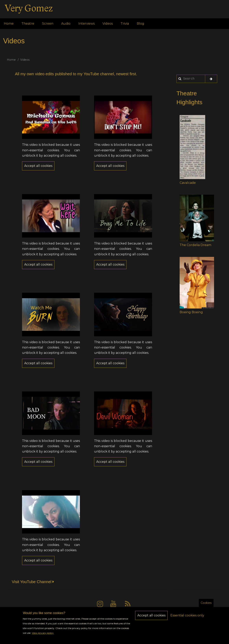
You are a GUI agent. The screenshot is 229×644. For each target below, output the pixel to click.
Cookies (206, 606)
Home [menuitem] (9, 24)
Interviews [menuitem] (86, 24)
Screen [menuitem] (48, 24)
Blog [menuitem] (140, 24)
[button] (192, 147)
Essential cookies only (187, 618)
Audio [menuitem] (66, 24)
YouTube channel (99, 74)
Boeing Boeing (191, 312)
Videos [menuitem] (108, 24)
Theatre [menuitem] (28, 24)
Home (11, 60)
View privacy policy (43, 636)
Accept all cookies (151, 618)
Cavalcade (188, 183)
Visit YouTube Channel (33, 582)
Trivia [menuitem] (125, 24)
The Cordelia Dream (195, 245)
